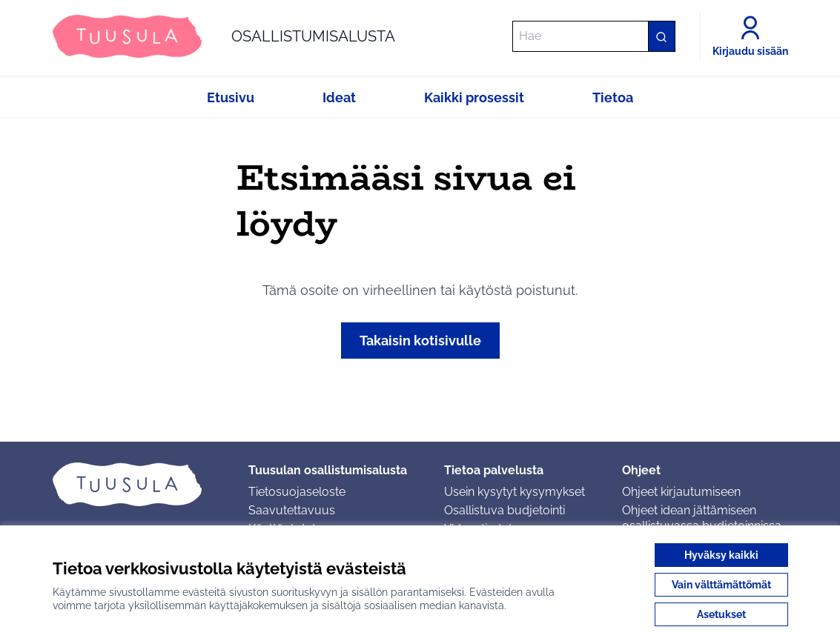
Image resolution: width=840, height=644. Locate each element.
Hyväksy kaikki (721, 555)
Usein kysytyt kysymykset (515, 492)
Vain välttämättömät (721, 585)
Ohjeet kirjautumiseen (681, 492)
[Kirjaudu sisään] (750, 36)
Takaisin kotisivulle (420, 341)
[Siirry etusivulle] (224, 36)
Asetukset (721, 614)
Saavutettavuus (292, 510)
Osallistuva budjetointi (505, 510)
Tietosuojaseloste (297, 492)
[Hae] (594, 36)
